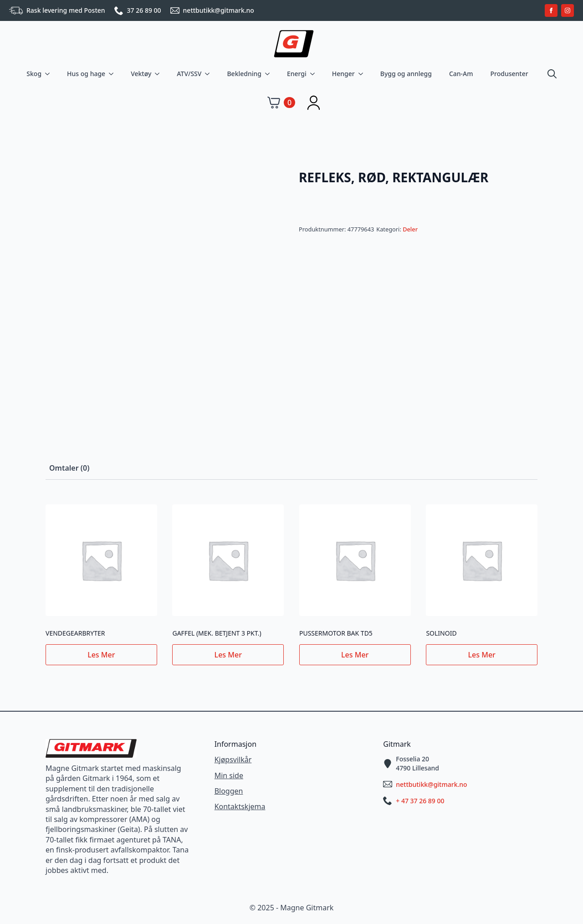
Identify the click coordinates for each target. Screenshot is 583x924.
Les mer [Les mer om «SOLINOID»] (482, 655)
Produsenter (509, 74)
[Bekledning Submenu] (269, 74)
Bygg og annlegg (406, 74)
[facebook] (551, 10)
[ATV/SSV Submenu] (209, 74)
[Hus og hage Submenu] (113, 74)
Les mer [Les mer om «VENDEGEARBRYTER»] (101, 655)
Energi (297, 74)
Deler (410, 229)
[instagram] (568, 10)
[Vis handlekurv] (281, 103)
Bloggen (229, 791)
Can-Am (461, 74)
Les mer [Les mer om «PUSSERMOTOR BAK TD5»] (355, 655)
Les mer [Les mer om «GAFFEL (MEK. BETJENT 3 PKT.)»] (228, 655)
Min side (229, 775)
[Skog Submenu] (49, 74)
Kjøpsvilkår (233, 760)
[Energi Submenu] (314, 74)
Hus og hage (86, 74)
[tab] (69, 468)
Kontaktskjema (240, 806)
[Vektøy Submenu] (159, 74)
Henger (343, 74)
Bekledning (244, 74)
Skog (34, 74)
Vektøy (141, 74)
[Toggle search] (552, 74)
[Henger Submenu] (363, 74)
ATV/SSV (189, 74)
